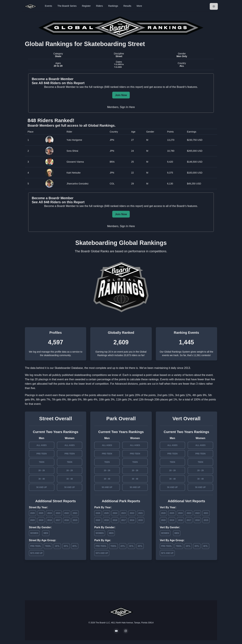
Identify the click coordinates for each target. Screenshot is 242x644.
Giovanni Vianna (75, 162)
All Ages (42, 445)
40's (74, 546)
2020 (33, 520)
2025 (41, 513)
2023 (58, 513)
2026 (33, 513)
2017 (58, 520)
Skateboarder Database (69, 368)
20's (57, 546)
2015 (75, 520)
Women (34, 533)
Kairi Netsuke (74, 173)
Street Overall (56, 418)
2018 (49, 520)
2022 (67, 513)
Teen (42, 462)
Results (127, 6)
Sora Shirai (72, 151)
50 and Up (42, 487)
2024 (49, 513)
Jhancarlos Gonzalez (78, 184)
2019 (41, 520)
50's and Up (36, 553)
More (139, 6)
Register (86, 6)
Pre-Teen (42, 454)
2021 (75, 513)
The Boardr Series (67, 6)
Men (46, 533)
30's (66, 546)
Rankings (113, 6)
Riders (99, 6)
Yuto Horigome (74, 140)
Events (48, 6)
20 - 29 (42, 470)
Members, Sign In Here (121, 107)
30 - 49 (42, 479)
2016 (67, 520)
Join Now (121, 95)
